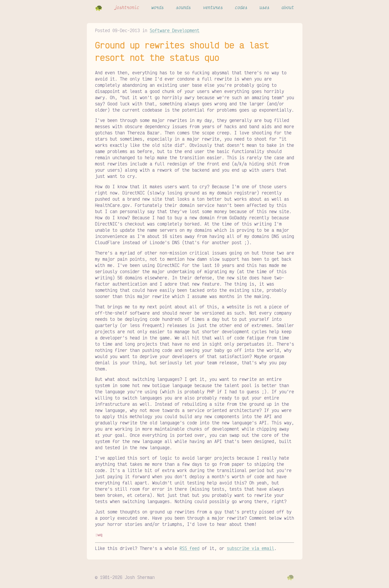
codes (241, 7)
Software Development (175, 30)
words (158, 7)
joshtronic (127, 7)
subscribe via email (250, 548)
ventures (213, 7)
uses (264, 7)
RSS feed (190, 548)
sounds (183, 7)
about (288, 7)
